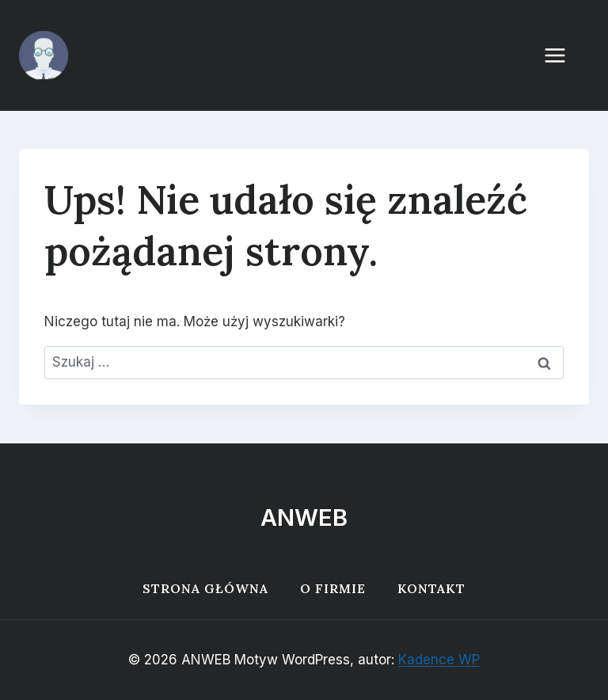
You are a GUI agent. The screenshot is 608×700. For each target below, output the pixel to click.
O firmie (333, 588)
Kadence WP (439, 660)
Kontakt (431, 588)
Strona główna (205, 588)
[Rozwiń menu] (563, 55)
